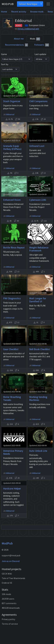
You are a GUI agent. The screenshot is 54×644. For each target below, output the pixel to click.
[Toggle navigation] (48, 4)
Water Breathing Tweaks (12, 398)
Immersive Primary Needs (13, 452)
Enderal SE (7, 583)
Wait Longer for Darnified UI (38, 300)
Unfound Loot (37, 146)
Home (4, 12)
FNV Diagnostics (12, 298)
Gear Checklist (11, 349)
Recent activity (19, 12)
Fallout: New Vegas (28, 4)
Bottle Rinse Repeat (14, 248)
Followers (42, 45)
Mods (35, 39)
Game (4, 54)
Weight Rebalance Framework (39, 249)
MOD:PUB (8, 4)
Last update (40, 54)
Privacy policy (8, 619)
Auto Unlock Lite (38, 451)
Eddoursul (10, 114)
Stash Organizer (12, 101)
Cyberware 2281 (38, 200)
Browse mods (37, 12)
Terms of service (10, 624)
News (50, 12)
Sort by (5, 64)
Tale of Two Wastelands (13, 578)
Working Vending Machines (38, 398)
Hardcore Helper (12, 489)
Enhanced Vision (12, 200)
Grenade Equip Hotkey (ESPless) (12, 148)
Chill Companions (38, 101)
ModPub (7, 543)
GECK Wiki (7, 574)
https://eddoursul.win (28, 29)
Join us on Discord (11, 561)
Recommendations (17, 45)
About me (19, 39)
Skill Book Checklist (40, 349)
